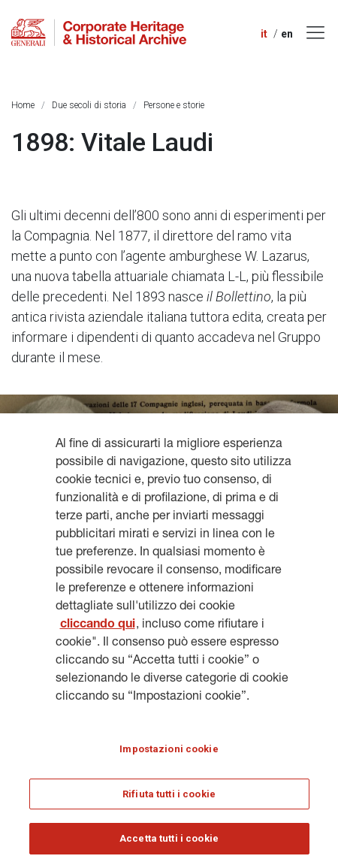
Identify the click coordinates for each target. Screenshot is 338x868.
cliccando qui (98, 625)
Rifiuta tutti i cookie (169, 794)
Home (23, 105)
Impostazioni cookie (169, 749)
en (287, 34)
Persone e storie (174, 105)
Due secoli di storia (89, 105)
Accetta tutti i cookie (169, 838)
